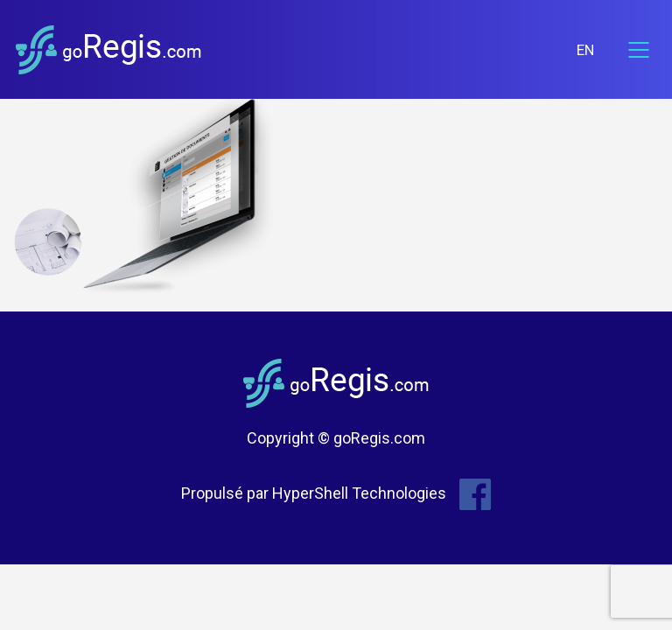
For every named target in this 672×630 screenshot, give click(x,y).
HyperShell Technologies (359, 493)
